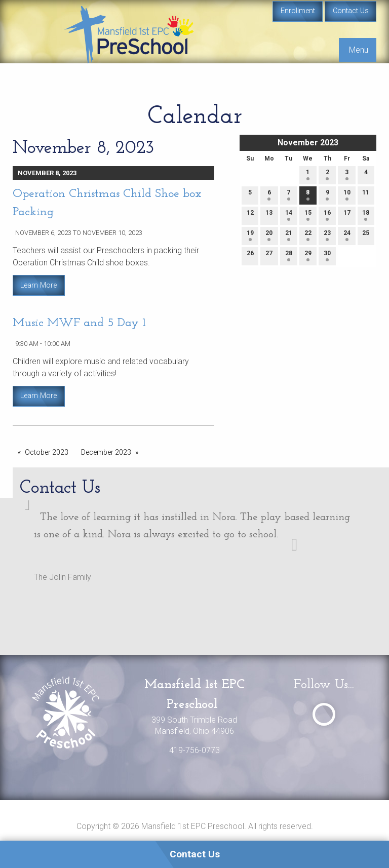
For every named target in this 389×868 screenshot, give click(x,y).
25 (366, 235)
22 (308, 235)
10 (347, 195)
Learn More (38, 285)
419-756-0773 (194, 750)
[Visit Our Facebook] (324, 714)
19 (250, 235)
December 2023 (106, 452)
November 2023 (308, 143)
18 (366, 215)
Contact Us (351, 11)
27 (269, 255)
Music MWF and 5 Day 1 (79, 323)
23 (327, 235)
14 (289, 215)
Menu (359, 50)
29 (308, 255)
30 (327, 255)
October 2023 (47, 452)
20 (269, 235)
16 (327, 215)
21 (289, 235)
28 (289, 255)
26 (250, 255)
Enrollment (298, 11)
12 (250, 215)
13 (269, 215)
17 (347, 215)
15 (308, 215)
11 (366, 195)
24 (347, 235)
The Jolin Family (63, 577)
